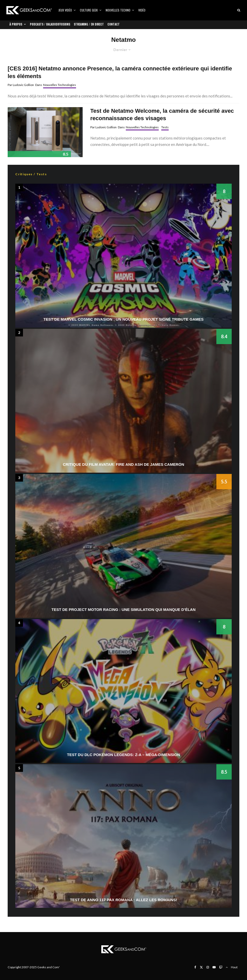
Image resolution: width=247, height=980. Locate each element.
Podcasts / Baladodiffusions (50, 24)
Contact (114, 24)
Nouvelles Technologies (60, 85)
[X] (201, 967)
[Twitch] (221, 967)
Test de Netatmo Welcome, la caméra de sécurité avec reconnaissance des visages (162, 115)
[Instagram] (208, 967)
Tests (165, 127)
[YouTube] (214, 967)
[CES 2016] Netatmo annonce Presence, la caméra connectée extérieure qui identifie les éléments (120, 72)
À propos (16, 24)
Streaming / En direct (89, 24)
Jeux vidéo (65, 10)
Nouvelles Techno (118, 10)
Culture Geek (89, 10)
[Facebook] (195, 967)
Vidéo (142, 10)
